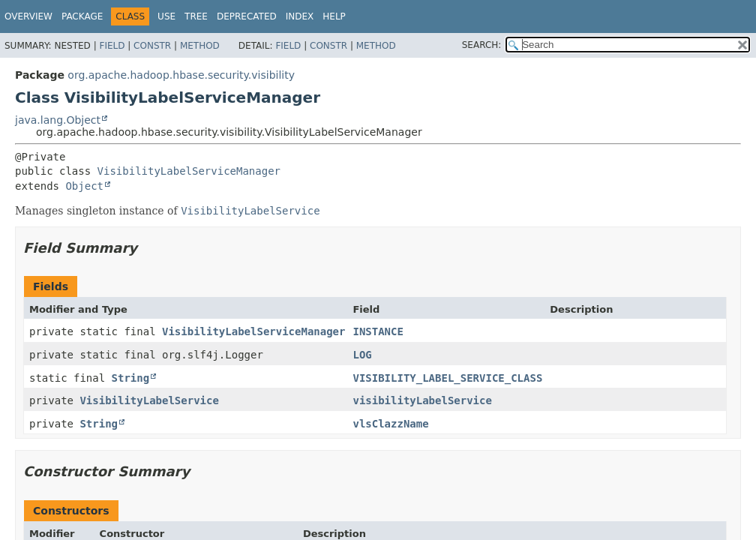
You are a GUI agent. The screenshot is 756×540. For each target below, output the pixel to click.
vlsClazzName (390, 424)
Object (84, 186)
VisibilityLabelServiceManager (189, 171)
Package (82, 16)
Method (200, 46)
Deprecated (247, 16)
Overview (28, 16)
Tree (196, 16)
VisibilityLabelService (149, 400)
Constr (152, 46)
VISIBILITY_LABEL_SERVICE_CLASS (447, 378)
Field (112, 46)
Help (334, 16)
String (131, 378)
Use (166, 16)
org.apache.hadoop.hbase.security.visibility (181, 75)
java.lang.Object (58, 120)
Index (300, 16)
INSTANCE (378, 331)
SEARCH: (482, 45)
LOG (362, 355)
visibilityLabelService (422, 400)
